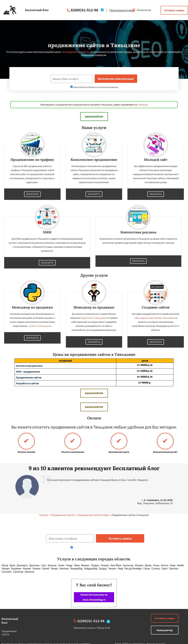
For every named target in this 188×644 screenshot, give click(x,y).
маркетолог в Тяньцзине (93, 318)
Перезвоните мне (122, 10)
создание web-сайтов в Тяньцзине (157, 318)
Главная (44, 515)
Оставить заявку (174, 10)
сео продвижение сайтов (75, 52)
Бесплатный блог (10, 621)
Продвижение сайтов (63, 515)
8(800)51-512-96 (84, 10)
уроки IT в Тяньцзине (40, 326)
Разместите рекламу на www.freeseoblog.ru (94, 597)
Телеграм (143, 105)
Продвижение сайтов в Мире (93, 515)
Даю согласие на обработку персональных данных (94, 87)
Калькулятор (142, 10)
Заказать (32, 194)
